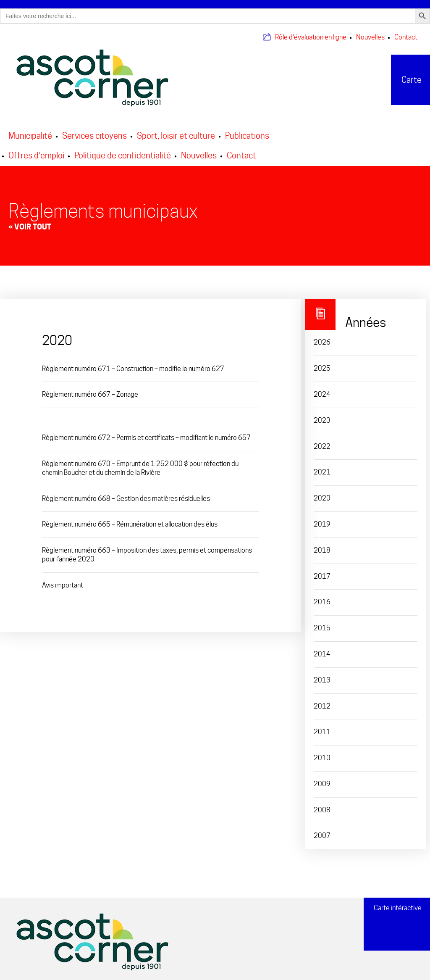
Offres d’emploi (36, 150)
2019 (322, 519)
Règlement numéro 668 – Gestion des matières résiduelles (126, 493)
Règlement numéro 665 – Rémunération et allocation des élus (130, 519)
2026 (322, 337)
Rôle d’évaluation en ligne (311, 32)
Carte (405, 74)
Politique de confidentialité (123, 150)
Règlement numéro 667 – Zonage (90, 389)
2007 (322, 831)
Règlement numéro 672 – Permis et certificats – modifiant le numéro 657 (146, 433)
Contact (406, 32)
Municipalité (30, 130)
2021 (322, 467)
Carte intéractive (397, 905)
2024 (322, 389)
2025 (322, 363)
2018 (322, 545)
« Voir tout (30, 221)
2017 (322, 571)
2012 (322, 701)
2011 (322, 727)
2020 (322, 493)
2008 (322, 805)
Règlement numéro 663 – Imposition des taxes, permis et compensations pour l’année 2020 (147, 550)
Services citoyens (94, 130)
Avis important (63, 580)
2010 (322, 753)
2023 (322, 415)
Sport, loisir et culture (176, 130)
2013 (322, 675)
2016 (322, 597)
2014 (322, 649)
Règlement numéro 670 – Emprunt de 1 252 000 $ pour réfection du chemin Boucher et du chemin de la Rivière (140, 463)
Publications (247, 130)
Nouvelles (370, 32)
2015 (322, 623)
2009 (322, 778)
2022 (322, 441)
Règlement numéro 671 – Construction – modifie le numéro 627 (133, 363)
